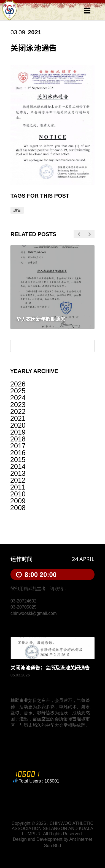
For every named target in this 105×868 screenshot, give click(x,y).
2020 (18, 425)
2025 (18, 391)
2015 (18, 460)
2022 (18, 411)
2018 (18, 439)
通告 (17, 210)
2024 (18, 398)
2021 (18, 418)
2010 (18, 494)
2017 (18, 446)
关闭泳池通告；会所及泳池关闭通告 (50, 668)
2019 (18, 432)
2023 (18, 405)
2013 (18, 473)
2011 (18, 487)
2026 (18, 384)
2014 (18, 466)
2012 (18, 480)
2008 (18, 508)
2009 (18, 501)
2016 (18, 453)
